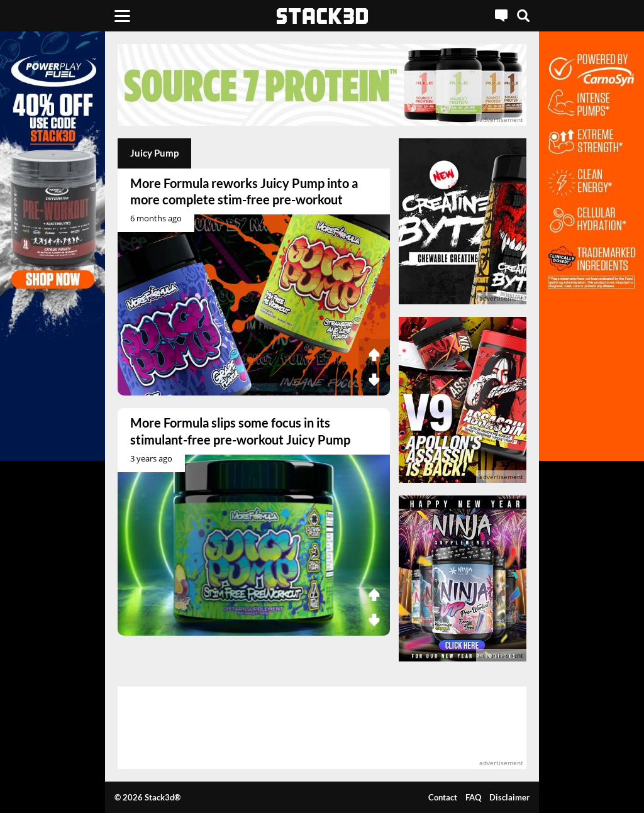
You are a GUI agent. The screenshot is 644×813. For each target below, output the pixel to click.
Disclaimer (509, 797)
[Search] (523, 16)
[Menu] (122, 16)
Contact (443, 797)
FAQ (473, 797)
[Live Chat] (501, 16)
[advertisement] (322, 85)
